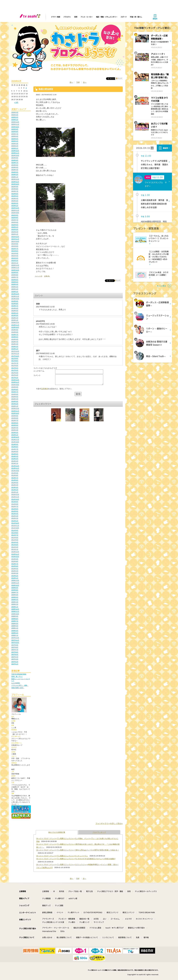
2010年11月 (15, 554)
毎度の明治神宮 (46, 89)
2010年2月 (15, 576)
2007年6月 (15, 652)
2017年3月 (15, 373)
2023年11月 (15, 182)
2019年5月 (15, 311)
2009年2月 (15, 604)
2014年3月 (15, 459)
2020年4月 (15, 284)
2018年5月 (15, 339)
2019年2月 (15, 318)
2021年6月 (15, 251)
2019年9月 (15, 301)
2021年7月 (15, 249)
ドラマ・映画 (56, 17)
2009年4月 (15, 600)
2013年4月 (15, 485)
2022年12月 (15, 208)
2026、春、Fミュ (17, 676)
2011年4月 (15, 542)
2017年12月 (15, 351)
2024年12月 (15, 151)
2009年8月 (15, 590)
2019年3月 (15, 315)
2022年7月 (15, 220)
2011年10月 (15, 528)
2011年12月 (15, 523)
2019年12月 (15, 294)
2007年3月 (15, 659)
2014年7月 (15, 449)
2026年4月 (15, 112)
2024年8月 (15, 160)
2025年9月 (15, 129)
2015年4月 (15, 428)
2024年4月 (15, 170)
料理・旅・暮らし (136, 17)
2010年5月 (15, 569)
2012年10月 (15, 499)
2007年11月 (15, 640)
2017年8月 (15, 361)
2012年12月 (15, 494)
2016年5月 (15, 397)
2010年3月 (15, 573)
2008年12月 (15, 609)
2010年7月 (15, 564)
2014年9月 (15, 444)
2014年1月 (15, 463)
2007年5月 (15, 654)
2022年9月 (15, 215)
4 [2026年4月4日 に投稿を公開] (26, 88)
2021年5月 (15, 253)
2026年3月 (15, 115)
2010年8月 (15, 561)
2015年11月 (15, 411)
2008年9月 (15, 616)
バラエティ (67, 17)
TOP (78, 82)
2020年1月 (15, 292)
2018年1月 (15, 349)
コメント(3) (39, 276)
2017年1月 (15, 378)
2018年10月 (15, 327)
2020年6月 (15, 280)
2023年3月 (15, 201)
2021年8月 (15, 246)
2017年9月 (15, 358)
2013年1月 (15, 492)
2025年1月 (15, 148)
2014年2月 (15, 461)
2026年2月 (15, 117)
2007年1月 (15, 664)
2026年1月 (15, 120)
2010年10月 (15, 557)
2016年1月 (15, 406)
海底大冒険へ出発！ (18, 688)
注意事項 (44, 391)
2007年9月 (15, 645)
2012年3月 (15, 516)
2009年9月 (15, 588)
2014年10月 (15, 442)
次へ (85, 82)
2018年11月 (15, 325)
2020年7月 (15, 277)
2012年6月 (15, 509)
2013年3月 (15, 487)
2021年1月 (15, 263)
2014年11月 (15, 440)
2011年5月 (15, 540)
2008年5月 (15, 626)
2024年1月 (15, 177)
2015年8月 (15, 418)
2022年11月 (15, 210)
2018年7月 (15, 335)
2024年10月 (15, 155)
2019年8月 (15, 303)
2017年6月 (15, 365)
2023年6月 (15, 194)
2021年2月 (15, 260)
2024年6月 (15, 165)
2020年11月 (15, 268)
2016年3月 (15, 401)
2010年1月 (15, 578)
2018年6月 (15, 337)
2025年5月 (15, 139)
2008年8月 (15, 619)
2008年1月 (15, 635)
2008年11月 (15, 611)
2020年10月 (15, 270)
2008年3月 (15, 631)
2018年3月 (15, 344)
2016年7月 (15, 392)
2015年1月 (15, 435)
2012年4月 (15, 514)
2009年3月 (15, 602)
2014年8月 (15, 447)
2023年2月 (15, 203)
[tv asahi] (31, 17)
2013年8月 (15, 475)
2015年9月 (15, 416)
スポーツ (124, 17)
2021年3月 (15, 258)
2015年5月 (15, 425)
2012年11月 (15, 497)
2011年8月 (15, 533)
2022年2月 (15, 232)
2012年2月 (15, 518)
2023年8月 (15, 189)
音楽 (76, 17)
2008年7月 (15, 621)
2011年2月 (15, 547)
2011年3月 (15, 545)
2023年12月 (15, 179)
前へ (71, 82)
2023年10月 (15, 184)
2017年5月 (15, 368)
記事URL (47, 276)
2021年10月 (15, 241)
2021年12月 (15, 237)
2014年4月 (15, 456)
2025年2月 (15, 146)
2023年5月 (15, 196)
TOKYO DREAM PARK (19, 674)
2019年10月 (15, 299)
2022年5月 (15, 225)
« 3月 (16, 102)
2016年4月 (15, 399)
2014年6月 (15, 451)
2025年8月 (15, 131)
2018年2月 (15, 346)
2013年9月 (15, 473)
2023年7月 (15, 191)
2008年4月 (15, 628)
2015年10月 (15, 413)
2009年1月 (15, 607)
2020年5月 (15, 282)
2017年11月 (15, 354)
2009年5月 (15, 597)
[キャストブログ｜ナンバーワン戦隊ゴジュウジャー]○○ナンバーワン (62, 856)
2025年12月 (15, 122)
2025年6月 (15, 136)
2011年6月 (15, 537)
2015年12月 (15, 408)
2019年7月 (15, 306)
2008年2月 (15, 633)
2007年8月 (15, 647)
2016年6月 (15, 394)
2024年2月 (15, 174)
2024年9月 (15, 158)
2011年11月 (15, 526)
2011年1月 (15, 549)
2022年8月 (15, 217)
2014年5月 (15, 454)
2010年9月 (15, 559)
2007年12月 (15, 638)
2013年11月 (15, 468)
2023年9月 (15, 186)
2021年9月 (15, 244)
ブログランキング (99, 832)
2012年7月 (15, 506)
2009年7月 (15, 592)
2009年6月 (15, 595)
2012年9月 (15, 502)
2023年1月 (15, 206)
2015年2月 (15, 432)
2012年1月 (15, 521)
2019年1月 (15, 320)
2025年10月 (15, 127)
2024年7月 (15, 163)
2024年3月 (15, 172)
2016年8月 (15, 389)
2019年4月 (15, 313)
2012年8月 (15, 504)
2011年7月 (15, 535)
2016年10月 (15, 385)
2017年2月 (15, 375)
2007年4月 (15, 657)
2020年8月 (15, 275)
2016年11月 (15, 382)
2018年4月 (15, 342)
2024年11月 (15, 153)
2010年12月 (15, 552)
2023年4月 (15, 198)
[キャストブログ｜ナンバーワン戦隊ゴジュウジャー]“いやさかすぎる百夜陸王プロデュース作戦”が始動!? (76, 859)
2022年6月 (15, 222)
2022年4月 (15, 227)
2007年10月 (15, 642)
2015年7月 (15, 420)
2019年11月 (15, 296)
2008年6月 (15, 623)
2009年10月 (15, 585)
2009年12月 (15, 580)
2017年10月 (15, 356)
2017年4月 (15, 370)
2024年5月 (15, 167)
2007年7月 (15, 650)
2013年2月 (15, 490)
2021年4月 (15, 256)
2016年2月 (15, 404)
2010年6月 (15, 566)
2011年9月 (15, 530)
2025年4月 (15, 141)
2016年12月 (15, 380)
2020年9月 (15, 272)
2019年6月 (15, 308)
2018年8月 (15, 332)
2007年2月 (15, 662)
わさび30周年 (16, 683)
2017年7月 (15, 363)
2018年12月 (15, 322)
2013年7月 (15, 478)
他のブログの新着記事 (57, 832)
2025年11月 (15, 124)
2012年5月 (15, 511)
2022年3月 (15, 229)
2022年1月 (15, 234)
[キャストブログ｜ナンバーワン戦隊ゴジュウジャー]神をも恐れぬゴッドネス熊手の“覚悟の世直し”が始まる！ (78, 850)
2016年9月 (15, 387)
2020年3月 (15, 287)
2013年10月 (15, 471)
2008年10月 (15, 614)
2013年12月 (15, 466)
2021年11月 (15, 239)
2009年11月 (15, 583)
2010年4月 (15, 571)
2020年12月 (15, 265)
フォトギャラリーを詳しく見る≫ (109, 823)
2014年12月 (15, 437)
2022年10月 (15, 213)
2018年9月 (15, 330)
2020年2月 (15, 289)
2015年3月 (15, 430)
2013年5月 (15, 483)
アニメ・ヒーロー (87, 17)
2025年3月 (15, 143)
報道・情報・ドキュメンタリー (107, 17)
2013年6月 (15, 480)
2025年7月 (15, 134)
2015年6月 (15, 423)
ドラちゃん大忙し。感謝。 (20, 685)
